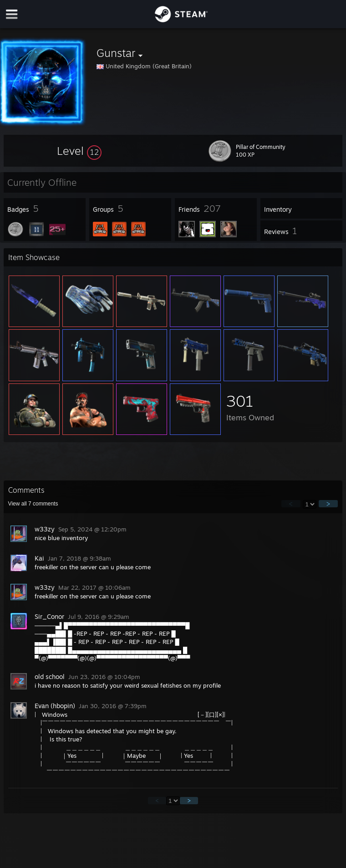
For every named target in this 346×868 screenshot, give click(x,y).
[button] (79, 151)
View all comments (33, 504)
